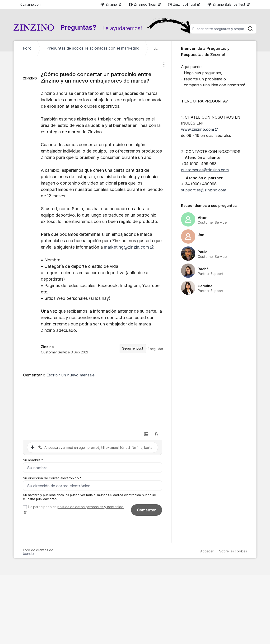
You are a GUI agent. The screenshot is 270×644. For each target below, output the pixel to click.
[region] (93, 211)
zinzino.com (31, 4)
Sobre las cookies (233, 551)
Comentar (146, 510)
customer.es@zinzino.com (205, 170)
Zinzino (109, 4)
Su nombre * (33, 460)
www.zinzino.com (198, 129)
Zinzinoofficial (143, 4)
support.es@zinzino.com (204, 190)
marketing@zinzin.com (126, 247)
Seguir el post (133, 348)
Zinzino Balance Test (227, 4)
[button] (146, 434)
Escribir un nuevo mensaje (70, 375)
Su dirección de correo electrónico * (52, 478)
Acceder (207, 551)
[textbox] (93, 406)
